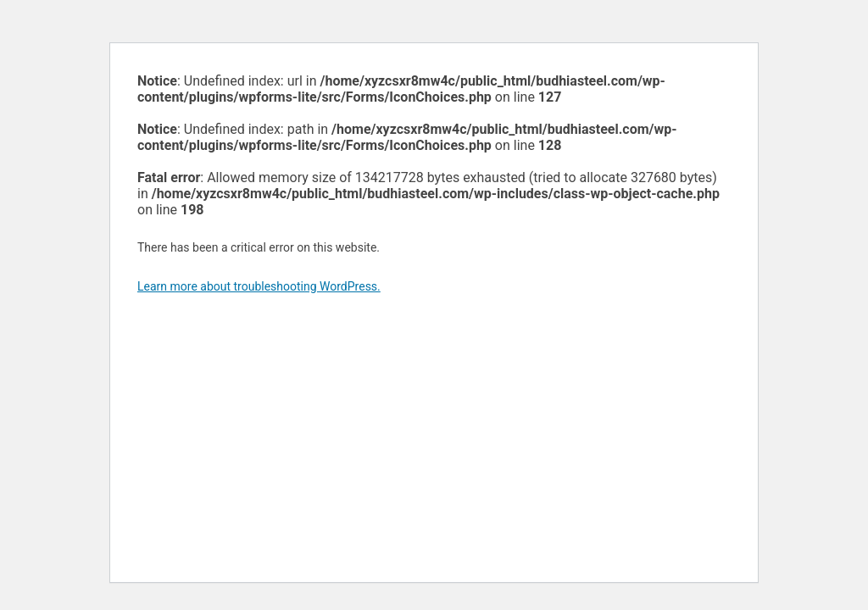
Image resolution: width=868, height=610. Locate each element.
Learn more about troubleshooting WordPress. (259, 286)
